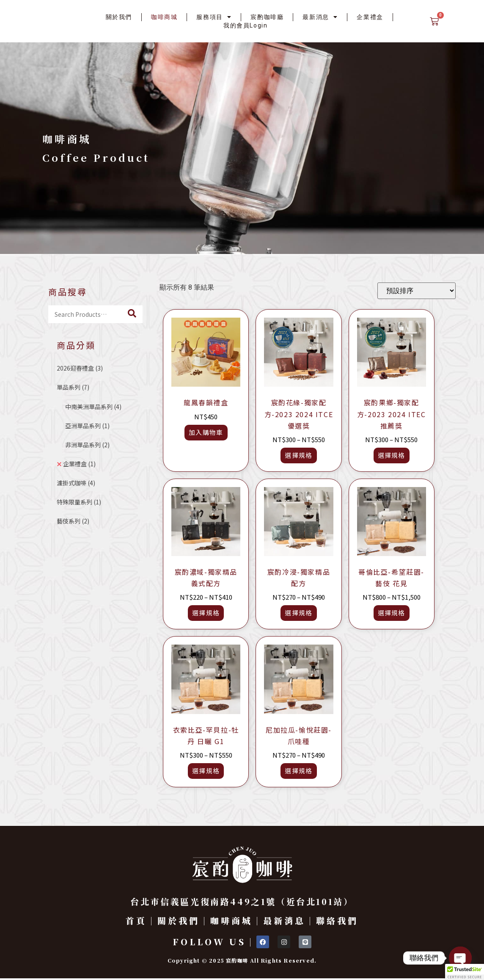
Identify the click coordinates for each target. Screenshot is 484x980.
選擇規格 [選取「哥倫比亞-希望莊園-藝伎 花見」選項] (392, 613)
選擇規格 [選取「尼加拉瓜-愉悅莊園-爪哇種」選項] (298, 771)
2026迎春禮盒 (80, 368)
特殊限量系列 (79, 502)
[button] (465, 972)
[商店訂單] (417, 291)
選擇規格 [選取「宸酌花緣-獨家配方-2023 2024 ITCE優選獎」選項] (298, 455)
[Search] (132, 314)
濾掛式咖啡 (76, 483)
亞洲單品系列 (87, 426)
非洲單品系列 (87, 445)
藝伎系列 (73, 521)
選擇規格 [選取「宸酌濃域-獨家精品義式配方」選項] (206, 613)
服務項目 (214, 17)
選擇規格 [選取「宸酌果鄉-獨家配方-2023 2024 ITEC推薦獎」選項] (392, 455)
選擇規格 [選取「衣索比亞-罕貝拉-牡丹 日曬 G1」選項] (206, 771)
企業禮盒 (370, 17)
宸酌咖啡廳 (267, 17)
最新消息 (320, 17)
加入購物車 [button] (206, 432)
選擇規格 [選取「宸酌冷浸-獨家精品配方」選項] (298, 613)
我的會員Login (245, 25)
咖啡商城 (164, 17)
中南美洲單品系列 (93, 407)
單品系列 (73, 387)
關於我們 (119, 17)
